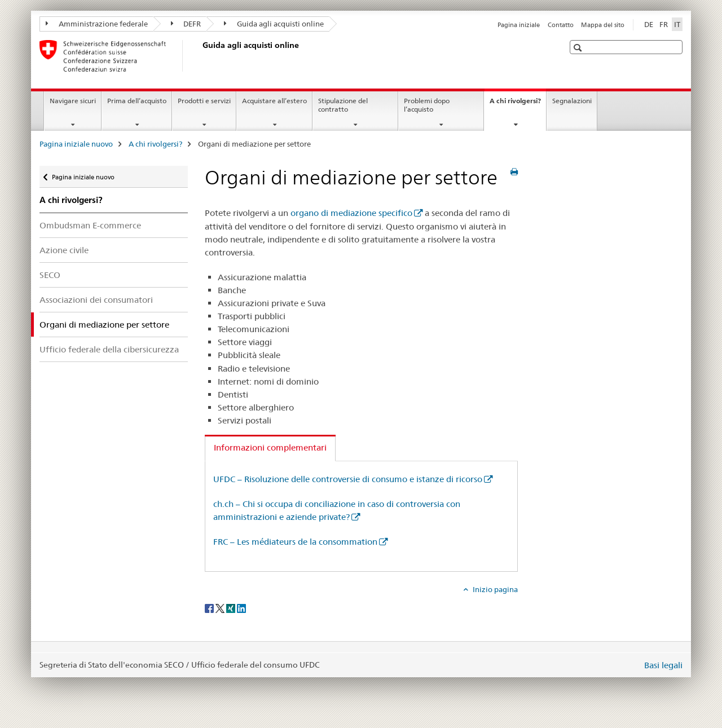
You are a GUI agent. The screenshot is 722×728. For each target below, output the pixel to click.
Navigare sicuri (73, 101)
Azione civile (64, 250)
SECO (50, 275)
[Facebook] (210, 608)
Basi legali (663, 665)
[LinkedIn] (241, 608)
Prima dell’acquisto (137, 101)
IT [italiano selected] (677, 24)
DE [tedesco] (649, 24)
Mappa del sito (603, 25)
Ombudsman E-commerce (90, 225)
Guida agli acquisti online (274, 24)
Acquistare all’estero (274, 101)
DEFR (186, 24)
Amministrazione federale (97, 24)
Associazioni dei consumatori (96, 300)
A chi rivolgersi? (518, 104)
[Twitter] (221, 608)
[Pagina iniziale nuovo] (200, 56)
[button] (579, 48)
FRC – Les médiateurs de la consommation (295, 542)
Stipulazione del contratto (343, 105)
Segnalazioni (572, 101)
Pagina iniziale (519, 25)
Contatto (561, 25)
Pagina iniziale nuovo (76, 144)
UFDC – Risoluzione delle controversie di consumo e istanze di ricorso (348, 479)
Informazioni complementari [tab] (270, 447)
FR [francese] (664, 24)
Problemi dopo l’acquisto (427, 105)
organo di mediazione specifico (351, 213)
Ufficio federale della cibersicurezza (109, 349)
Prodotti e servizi (204, 101)
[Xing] (232, 608)
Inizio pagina (494, 589)
